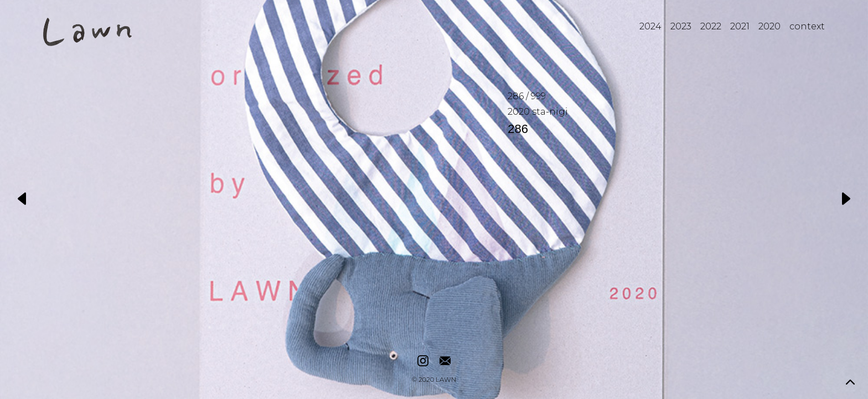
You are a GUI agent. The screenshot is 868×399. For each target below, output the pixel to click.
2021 (740, 26)
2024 (650, 26)
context (807, 26)
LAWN (446, 380)
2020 (769, 26)
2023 (681, 26)
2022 (711, 26)
